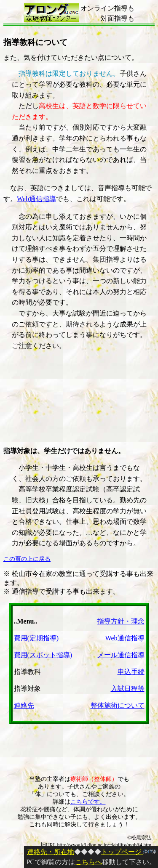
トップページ (129, 852)
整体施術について (118, 705)
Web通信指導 (36, 199)
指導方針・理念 (121, 621)
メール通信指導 (121, 655)
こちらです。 (88, 802)
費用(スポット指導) (43, 655)
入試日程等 (128, 689)
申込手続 (131, 672)
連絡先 (24, 705)
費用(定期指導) (36, 638)
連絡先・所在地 (51, 852)
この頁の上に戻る (27, 559)
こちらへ (88, 862)
